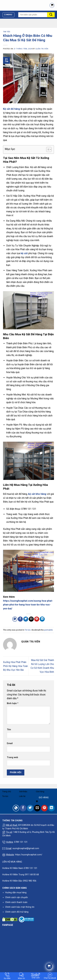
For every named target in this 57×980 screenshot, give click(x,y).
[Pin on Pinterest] (37, 619)
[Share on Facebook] (20, 619)
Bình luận (13, 703)
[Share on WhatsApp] (15, 619)
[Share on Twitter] (26, 619)
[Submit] (51, 15)
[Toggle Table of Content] (47, 149)
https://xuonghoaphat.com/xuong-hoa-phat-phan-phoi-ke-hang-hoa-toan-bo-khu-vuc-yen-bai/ (28, 605)
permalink (48, 630)
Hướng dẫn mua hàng (16, 893)
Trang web (12, 757)
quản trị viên (42, 49)
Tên (9, 730)
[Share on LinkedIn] (42, 619)
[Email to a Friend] (31, 619)
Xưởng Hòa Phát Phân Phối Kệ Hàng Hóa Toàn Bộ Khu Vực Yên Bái (15, 666)
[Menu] (9, 15)
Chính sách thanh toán (16, 902)
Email (10, 743)
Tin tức (7, 32)
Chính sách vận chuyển (16, 897)
